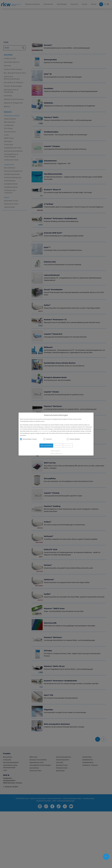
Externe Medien (73, 439)
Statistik (47, 439)
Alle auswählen (46, 446)
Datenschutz (59, 454)
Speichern (68, 446)
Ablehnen (58, 446)
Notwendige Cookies (28, 439)
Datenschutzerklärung (44, 431)
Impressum (53, 454)
